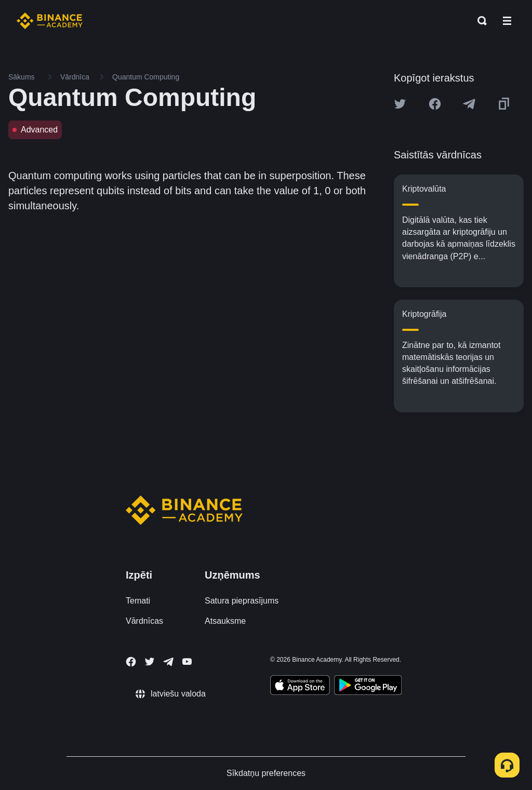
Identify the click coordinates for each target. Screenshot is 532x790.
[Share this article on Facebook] (435, 104)
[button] (507, 21)
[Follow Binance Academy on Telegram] (168, 662)
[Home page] (50, 21)
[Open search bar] (479, 21)
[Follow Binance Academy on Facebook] (131, 662)
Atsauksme (225, 621)
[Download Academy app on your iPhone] (300, 687)
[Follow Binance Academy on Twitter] (150, 662)
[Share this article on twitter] (400, 104)
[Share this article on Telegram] (469, 104)
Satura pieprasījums (242, 601)
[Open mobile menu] (507, 21)
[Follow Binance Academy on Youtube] (187, 661)
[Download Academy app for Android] (368, 687)
